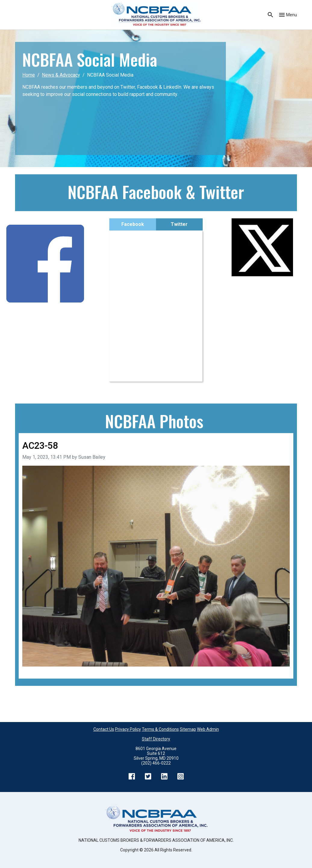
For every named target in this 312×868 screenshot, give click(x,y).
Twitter (179, 224)
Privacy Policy (128, 729)
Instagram (180, 776)
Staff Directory (156, 739)
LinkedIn (164, 776)
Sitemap (188, 729)
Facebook (133, 224)
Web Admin (208, 729)
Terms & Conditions (160, 729)
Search (270, 15)
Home (29, 75)
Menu (292, 15)
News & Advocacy (61, 75)
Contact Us (104, 729)
